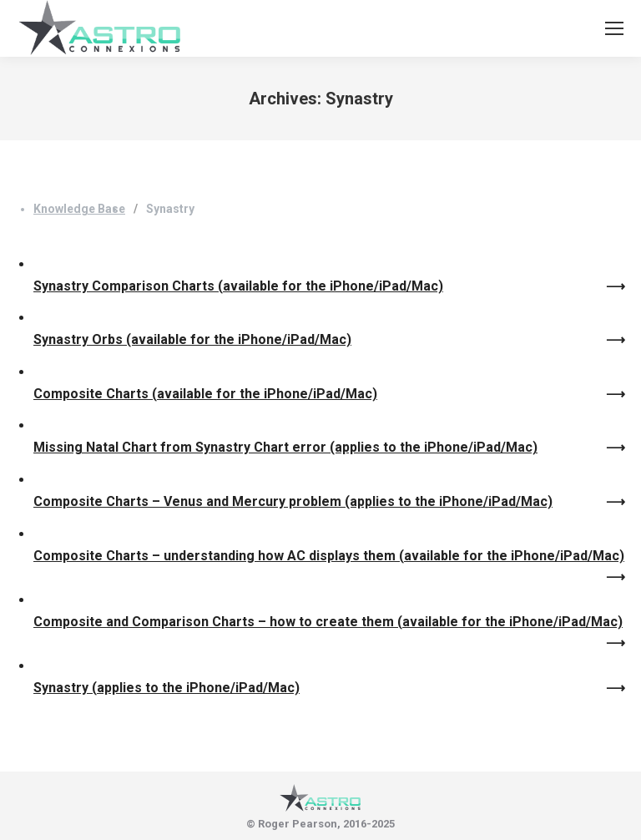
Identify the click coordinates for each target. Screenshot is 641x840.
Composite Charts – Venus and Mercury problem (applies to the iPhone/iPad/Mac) (293, 501)
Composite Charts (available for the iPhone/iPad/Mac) (205, 394)
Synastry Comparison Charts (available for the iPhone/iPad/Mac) (238, 286)
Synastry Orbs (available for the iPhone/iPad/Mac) (192, 339)
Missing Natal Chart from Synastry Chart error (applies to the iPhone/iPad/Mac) (285, 447)
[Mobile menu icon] (614, 28)
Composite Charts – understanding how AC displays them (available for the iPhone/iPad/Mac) (329, 556)
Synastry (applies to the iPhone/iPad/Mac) (167, 688)
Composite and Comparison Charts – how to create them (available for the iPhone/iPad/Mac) (328, 622)
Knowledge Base (79, 209)
